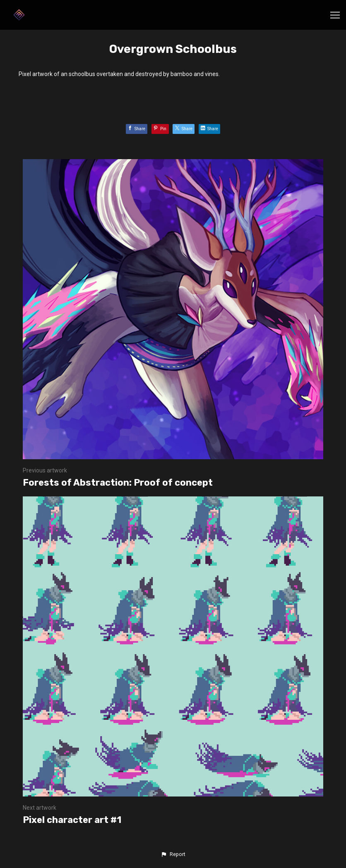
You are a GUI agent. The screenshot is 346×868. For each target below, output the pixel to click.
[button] (173, 854)
